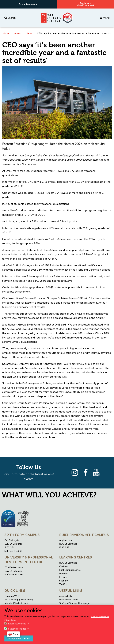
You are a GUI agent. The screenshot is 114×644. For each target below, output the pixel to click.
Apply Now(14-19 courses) (86, 4)
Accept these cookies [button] (19, 638)
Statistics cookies (17, 629)
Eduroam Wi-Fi (12, 596)
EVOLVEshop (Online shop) (19, 600)
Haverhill (64, 574)
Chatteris (64, 566)
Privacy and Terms (69, 600)
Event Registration (29, 4)
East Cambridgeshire (70, 570)
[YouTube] (96, 473)
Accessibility (66, 596)
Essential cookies (17, 624)
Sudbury (63, 581)
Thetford (64, 584)
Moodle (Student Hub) (16, 603)
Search (10, 18)
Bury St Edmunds (68, 563)
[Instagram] (75, 473)
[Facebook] (86, 473)
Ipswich (63, 577)
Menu (105, 18)
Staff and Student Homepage (74, 603)
